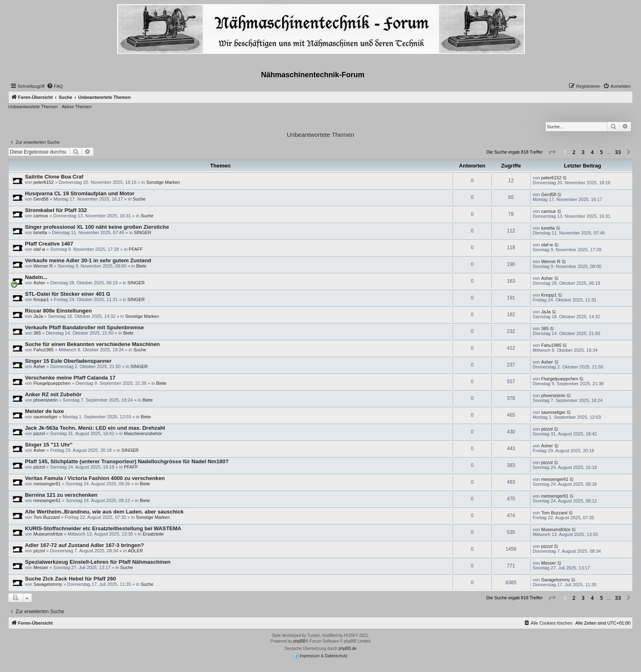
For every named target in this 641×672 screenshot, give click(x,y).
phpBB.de (347, 649)
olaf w (39, 249)
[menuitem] (55, 86)
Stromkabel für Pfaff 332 (56, 210)
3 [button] (583, 152)
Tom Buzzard (47, 517)
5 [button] (602, 152)
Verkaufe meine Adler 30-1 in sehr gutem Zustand (88, 260)
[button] (552, 152)
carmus (41, 216)
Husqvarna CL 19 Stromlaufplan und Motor (80, 193)
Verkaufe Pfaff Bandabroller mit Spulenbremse (84, 327)
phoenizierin (46, 400)
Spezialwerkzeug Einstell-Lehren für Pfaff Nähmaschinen (98, 562)
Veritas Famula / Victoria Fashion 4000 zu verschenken (95, 478)
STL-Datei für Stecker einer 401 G (68, 294)
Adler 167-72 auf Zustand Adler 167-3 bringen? (84, 545)
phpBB (299, 641)
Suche (139, 199)
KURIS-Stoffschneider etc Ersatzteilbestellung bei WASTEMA (103, 528)
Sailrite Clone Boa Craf (54, 177)
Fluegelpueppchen (52, 383)
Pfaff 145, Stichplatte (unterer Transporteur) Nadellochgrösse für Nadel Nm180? (127, 461)
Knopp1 (41, 299)
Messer (41, 567)
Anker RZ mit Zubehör (53, 394)
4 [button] (592, 152)
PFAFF (136, 249)
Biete (141, 266)
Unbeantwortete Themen (33, 107)
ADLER (136, 551)
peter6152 (44, 182)
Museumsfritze (48, 534)
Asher (39, 283)
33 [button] (618, 152)
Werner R (43, 266)
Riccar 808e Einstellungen (58, 311)
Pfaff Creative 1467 (49, 244)
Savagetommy (48, 584)
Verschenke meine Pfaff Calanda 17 (70, 378)
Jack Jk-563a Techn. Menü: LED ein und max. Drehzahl (95, 428)
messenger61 (47, 484)
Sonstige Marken (163, 182)
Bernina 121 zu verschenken (61, 495)
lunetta (40, 232)
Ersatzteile (153, 534)
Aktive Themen (77, 107)
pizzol (39, 433)
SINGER (143, 232)
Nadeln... (36, 277)
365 (37, 333)
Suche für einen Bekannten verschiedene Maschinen (92, 344)
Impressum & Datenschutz (320, 656)
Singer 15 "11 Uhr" (49, 445)
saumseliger (46, 417)
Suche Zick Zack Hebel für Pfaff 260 (71, 579)
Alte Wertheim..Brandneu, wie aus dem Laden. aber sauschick (104, 512)
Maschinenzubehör (143, 433)
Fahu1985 (44, 350)
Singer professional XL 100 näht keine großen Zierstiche (97, 227)
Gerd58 (41, 199)
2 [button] (574, 152)
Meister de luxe (44, 411)
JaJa (38, 316)
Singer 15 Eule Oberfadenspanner (68, 361)
